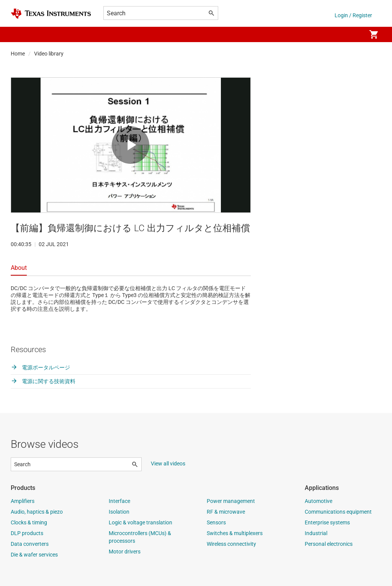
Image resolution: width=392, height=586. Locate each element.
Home (18, 54)
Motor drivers (125, 552)
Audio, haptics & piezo (37, 512)
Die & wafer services (34, 555)
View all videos (168, 464)
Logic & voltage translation (140, 522)
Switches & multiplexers (235, 533)
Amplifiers (23, 501)
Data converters (30, 544)
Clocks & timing (29, 522)
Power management (231, 501)
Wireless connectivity (231, 544)
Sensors (216, 522)
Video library (49, 54)
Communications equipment (338, 512)
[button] (18, 34)
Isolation (119, 512)
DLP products (27, 533)
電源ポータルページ (40, 367)
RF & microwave (226, 512)
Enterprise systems (327, 522)
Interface (119, 501)
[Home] (51, 14)
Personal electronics (329, 544)
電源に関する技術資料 (43, 381)
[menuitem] (352, 34)
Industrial (316, 533)
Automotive (318, 501)
